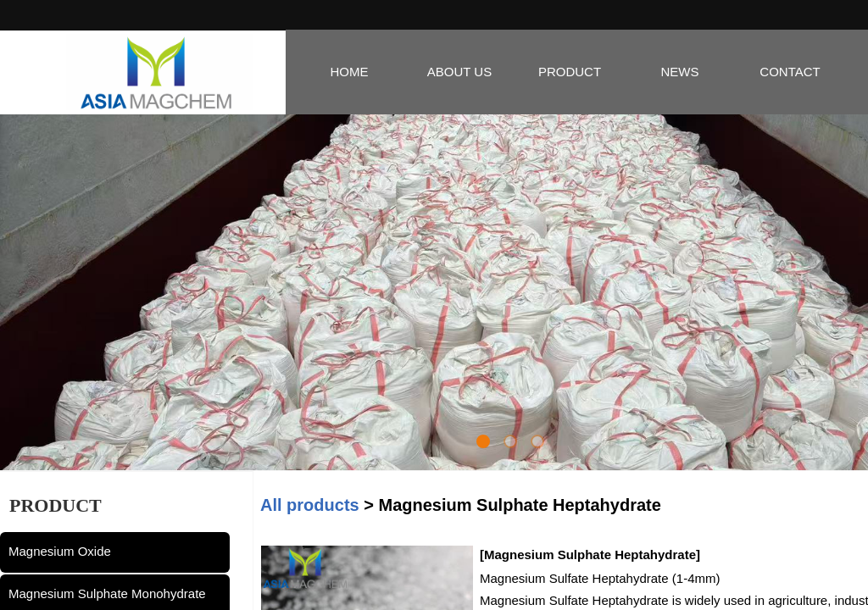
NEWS (680, 72)
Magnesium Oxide (60, 551)
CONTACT (790, 72)
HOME (350, 72)
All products (310, 505)
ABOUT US (459, 72)
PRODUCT (570, 72)
